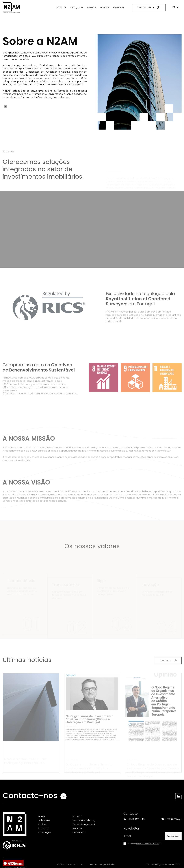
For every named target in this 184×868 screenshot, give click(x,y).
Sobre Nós (44, 820)
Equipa (42, 824)
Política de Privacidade (148, 843)
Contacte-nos (146, 8)
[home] (12, 8)
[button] (62, 8)
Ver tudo (166, 674)
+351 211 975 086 (137, 819)
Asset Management (84, 824)
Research (118, 7)
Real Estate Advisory (84, 820)
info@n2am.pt (174, 819)
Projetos (92, 7)
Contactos (79, 832)
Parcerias (44, 828)
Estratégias (45, 832)
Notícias (105, 7)
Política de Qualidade (102, 865)
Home (42, 816)
